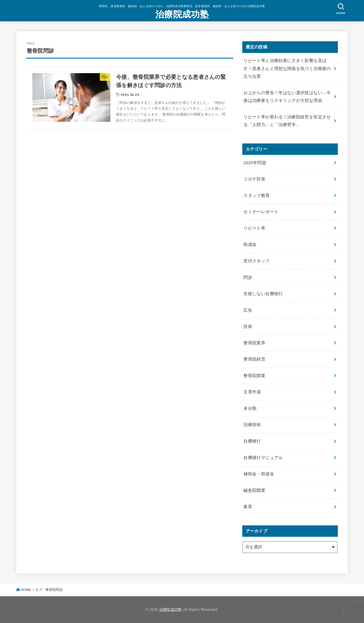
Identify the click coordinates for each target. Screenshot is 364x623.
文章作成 (252, 392)
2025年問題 (255, 163)
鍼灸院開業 (254, 490)
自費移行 (252, 441)
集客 (248, 507)
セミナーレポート (261, 212)
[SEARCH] (341, 9)
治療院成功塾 (182, 14)
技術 (248, 326)
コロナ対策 (254, 179)
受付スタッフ (257, 261)
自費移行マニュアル (263, 458)
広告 (248, 310)
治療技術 (252, 425)
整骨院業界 (254, 343)
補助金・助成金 (259, 474)
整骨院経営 (254, 359)
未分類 (250, 408)
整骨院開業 (254, 376)
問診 (248, 277)
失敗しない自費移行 (263, 294)
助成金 (250, 244)
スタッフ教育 (257, 196)
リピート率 (254, 228)
